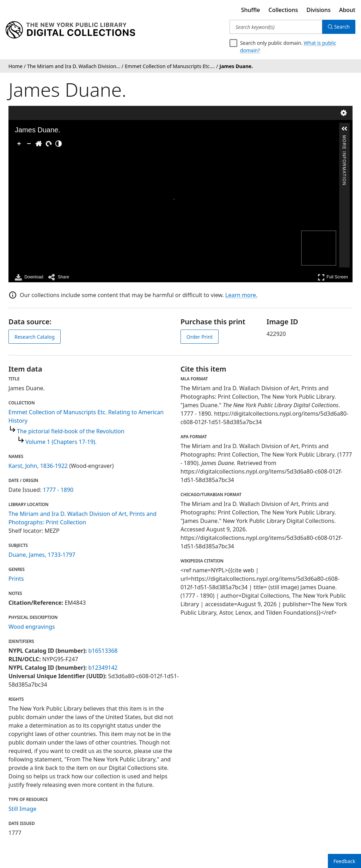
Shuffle (251, 10)
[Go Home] (39, 144)
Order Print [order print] (200, 337)
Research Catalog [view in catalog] (35, 337)
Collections (283, 10)
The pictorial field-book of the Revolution (71, 431)
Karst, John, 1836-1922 (38, 466)
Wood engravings (32, 627)
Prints (16, 579)
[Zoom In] (19, 144)
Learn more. (241, 295)
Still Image (22, 809)
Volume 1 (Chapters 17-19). (61, 442)
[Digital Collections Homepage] (70, 30)
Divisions (318, 10)
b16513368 (103, 651)
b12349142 (103, 668)
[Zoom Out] (29, 144)
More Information (344, 138)
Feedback (344, 861)
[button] (344, 129)
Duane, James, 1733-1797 (42, 555)
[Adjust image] (59, 144)
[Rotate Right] (49, 144)
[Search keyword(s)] (276, 27)
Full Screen (333, 277)
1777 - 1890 (58, 490)
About (347, 10)
